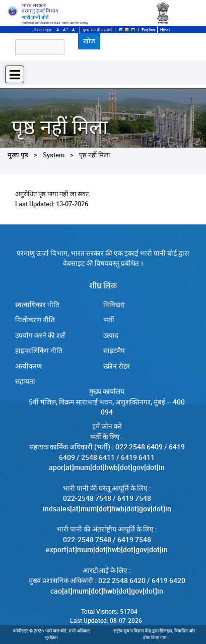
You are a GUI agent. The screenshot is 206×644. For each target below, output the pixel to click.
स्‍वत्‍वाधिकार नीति (37, 305)
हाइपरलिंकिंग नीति (39, 350)
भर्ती (109, 320)
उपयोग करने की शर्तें (40, 335)
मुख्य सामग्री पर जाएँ (97, 30)
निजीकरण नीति (35, 320)
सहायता (25, 381)
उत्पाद (111, 335)
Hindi (165, 30)
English (148, 30)
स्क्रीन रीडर (117, 366)
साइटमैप (114, 350)
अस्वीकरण (28, 366)
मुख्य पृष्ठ (18, 155)
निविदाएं (114, 305)
